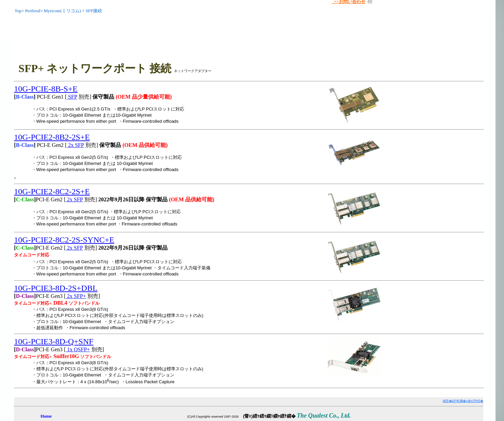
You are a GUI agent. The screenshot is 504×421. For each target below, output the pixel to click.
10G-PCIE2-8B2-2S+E (52, 137)
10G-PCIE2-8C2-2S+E (52, 191)
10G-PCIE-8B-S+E (46, 89)
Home (46, 416)
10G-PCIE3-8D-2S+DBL (56, 288)
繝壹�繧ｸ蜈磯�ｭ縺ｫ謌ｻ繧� (463, 401)
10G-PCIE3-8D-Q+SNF (54, 341)
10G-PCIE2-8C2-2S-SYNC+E (64, 240)
